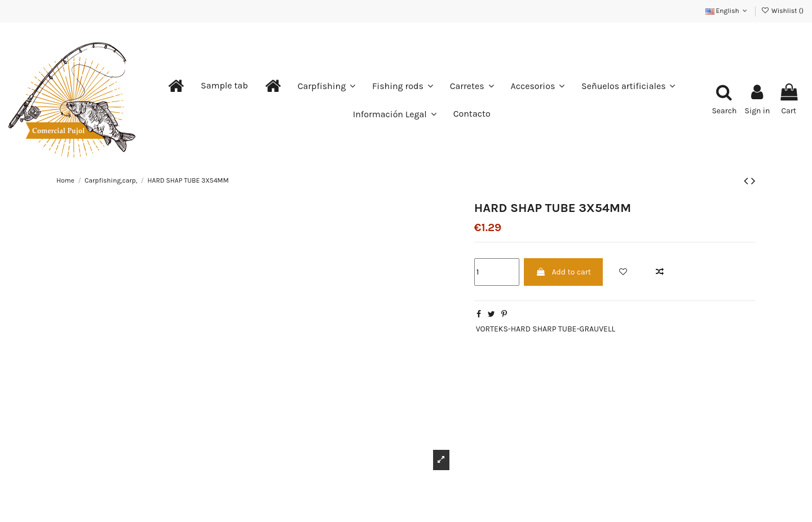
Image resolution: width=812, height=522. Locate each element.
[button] (224, 86)
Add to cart (563, 272)
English (727, 11)
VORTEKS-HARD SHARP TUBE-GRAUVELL (546, 329)
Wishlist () (782, 11)
